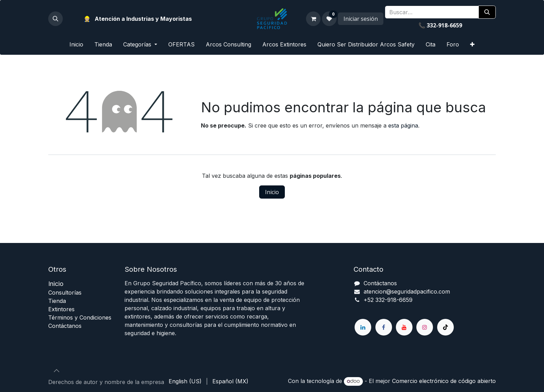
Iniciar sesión (361, 19)
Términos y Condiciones (80, 317)
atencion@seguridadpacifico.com (407, 291)
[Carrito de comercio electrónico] (313, 19)
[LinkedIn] (363, 327)
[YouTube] (404, 327)
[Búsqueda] (487, 12)
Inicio (272, 192)
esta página (403, 125)
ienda (57, 301)
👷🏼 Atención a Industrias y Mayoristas (138, 19)
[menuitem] (76, 44)
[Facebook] (384, 327)
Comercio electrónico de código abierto (444, 381)
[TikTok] (445, 327)
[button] (56, 19)
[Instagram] (425, 327)
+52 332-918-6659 (388, 300)
